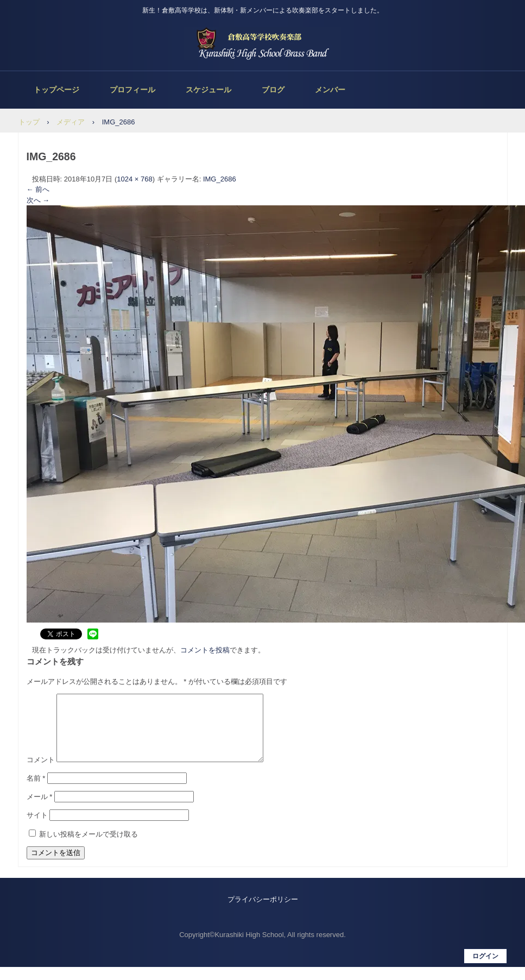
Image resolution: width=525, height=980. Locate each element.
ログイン (485, 969)
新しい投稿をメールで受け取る (88, 847)
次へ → (38, 200)
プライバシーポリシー (263, 912)
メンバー (330, 90)
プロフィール (132, 90)
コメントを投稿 (205, 650)
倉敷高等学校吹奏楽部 (263, 43)
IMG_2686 (220, 179)
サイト (37, 828)
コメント (41, 773)
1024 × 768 (134, 179)
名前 (36, 791)
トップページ (56, 90)
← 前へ (38, 189)
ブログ (273, 90)
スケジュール (208, 90)
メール (40, 810)
